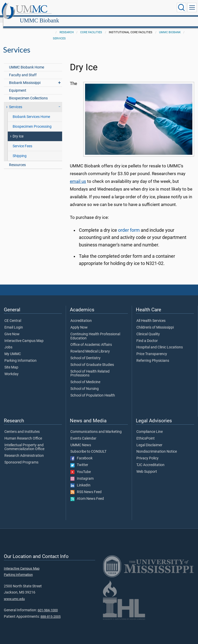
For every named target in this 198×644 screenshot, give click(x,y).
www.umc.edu (14, 593)
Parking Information (20, 355)
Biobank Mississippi (25, 77)
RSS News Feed (86, 486)
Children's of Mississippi (155, 322)
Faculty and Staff (23, 69)
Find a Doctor (147, 335)
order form (129, 225)
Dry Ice (18, 131)
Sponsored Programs (21, 457)
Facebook (81, 453)
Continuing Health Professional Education (95, 331)
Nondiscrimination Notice (157, 446)
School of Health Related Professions (90, 368)
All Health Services (151, 315)
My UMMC (13, 348)
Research (67, 27)
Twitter (79, 459)
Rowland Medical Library (90, 346)
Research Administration (24, 450)
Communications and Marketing (96, 426)
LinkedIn (80, 480)
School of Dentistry (85, 353)
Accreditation (81, 315)
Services (59, 33)
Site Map (11, 362)
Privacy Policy (147, 453)
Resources (17, 159)
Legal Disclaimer (149, 440)
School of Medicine (85, 376)
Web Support (147, 466)
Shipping (20, 150)
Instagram (82, 473)
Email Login (14, 322)
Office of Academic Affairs (91, 339)
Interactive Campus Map (24, 335)
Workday (11, 368)
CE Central (13, 315)
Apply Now (79, 322)
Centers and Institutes (22, 426)
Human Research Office (23, 433)
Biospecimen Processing (32, 121)
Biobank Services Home (31, 111)
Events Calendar (83, 433)
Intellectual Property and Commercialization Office (24, 442)
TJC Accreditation (150, 459)
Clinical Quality (148, 329)
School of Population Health (93, 390)
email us (78, 176)
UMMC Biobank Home (27, 62)
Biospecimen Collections (28, 93)
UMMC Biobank (88, 8)
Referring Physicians (153, 355)
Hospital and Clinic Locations (160, 342)
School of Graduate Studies (92, 359)
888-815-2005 (51, 611)
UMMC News (81, 440)
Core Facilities (91, 27)
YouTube (81, 466)
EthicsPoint (146, 433)
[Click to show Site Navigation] (192, 7)
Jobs (8, 342)
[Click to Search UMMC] (181, 7)
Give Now (12, 329)
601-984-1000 (48, 604)
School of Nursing (85, 383)
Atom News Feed (87, 493)
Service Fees (22, 140)
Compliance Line (150, 426)
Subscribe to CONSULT (88, 446)
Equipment (18, 85)
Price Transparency (152, 348)
